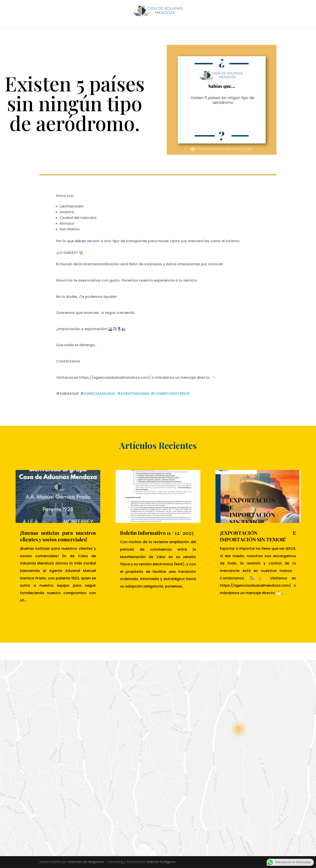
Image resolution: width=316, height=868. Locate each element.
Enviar (142, 827)
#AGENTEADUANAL (134, 394)
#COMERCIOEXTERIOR (170, 394)
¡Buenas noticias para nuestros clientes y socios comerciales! (58, 536)
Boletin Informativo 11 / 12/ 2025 (157, 533)
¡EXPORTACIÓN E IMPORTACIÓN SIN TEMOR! (258, 536)
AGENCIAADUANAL (100, 394)
